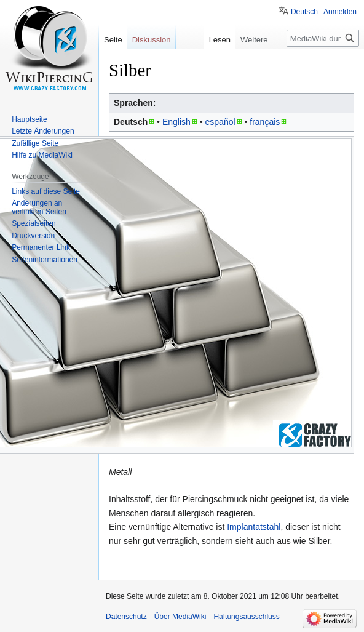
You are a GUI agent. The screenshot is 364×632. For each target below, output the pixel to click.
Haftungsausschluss (246, 617)
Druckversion (33, 236)
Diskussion (152, 40)
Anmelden (340, 12)
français (265, 122)
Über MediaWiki (180, 617)
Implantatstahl (254, 527)
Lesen (219, 40)
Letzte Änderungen (43, 131)
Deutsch (304, 12)
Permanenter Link (41, 247)
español (220, 122)
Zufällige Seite (35, 143)
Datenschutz (126, 617)
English (176, 122)
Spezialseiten (34, 223)
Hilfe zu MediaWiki (42, 155)
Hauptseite (29, 119)
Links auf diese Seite (46, 191)
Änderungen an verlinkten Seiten (39, 207)
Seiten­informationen (45, 260)
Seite (113, 40)
